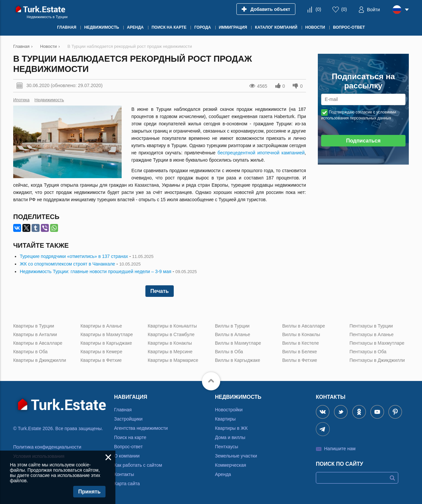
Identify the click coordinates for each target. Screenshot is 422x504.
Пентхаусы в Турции (371, 326)
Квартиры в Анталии (35, 334)
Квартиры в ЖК (231, 428)
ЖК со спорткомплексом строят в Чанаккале (67, 264)
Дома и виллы (230, 437)
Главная (123, 410)
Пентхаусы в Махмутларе (377, 343)
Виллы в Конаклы (301, 334)
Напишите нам (340, 449)
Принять (89, 492)
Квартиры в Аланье (101, 326)
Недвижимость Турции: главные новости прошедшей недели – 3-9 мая (96, 271)
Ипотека (21, 100)
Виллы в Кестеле (301, 343)
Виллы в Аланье (233, 334)
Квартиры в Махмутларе (107, 334)
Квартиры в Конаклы (170, 343)
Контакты (124, 474)
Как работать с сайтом (138, 465)
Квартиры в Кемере (101, 352)
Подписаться (363, 141)
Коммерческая (230, 465)
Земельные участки (236, 456)
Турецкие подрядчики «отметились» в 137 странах (74, 256)
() (318, 9)
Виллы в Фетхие (300, 360)
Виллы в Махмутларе (238, 343)
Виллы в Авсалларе (304, 326)
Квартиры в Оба (30, 352)
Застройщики (128, 419)
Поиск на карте (130, 437)
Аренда (223, 474)
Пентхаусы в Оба (368, 352)
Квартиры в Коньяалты (172, 326)
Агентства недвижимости (141, 428)
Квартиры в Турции (34, 326)
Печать (160, 291)
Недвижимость (49, 100)
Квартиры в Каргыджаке (106, 343)
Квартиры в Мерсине (170, 352)
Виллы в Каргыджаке (238, 360)
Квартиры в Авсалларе (38, 343)
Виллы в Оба (229, 352)
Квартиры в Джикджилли (40, 360)
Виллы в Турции (232, 326)
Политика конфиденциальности (47, 447)
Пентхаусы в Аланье (372, 334)
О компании (127, 456)
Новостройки (229, 410)
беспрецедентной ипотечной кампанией (261, 153)
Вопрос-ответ (128, 447)
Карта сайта (127, 484)
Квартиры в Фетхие (101, 360)
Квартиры (225, 419)
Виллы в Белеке (300, 352)
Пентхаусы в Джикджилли (377, 360)
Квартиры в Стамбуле (171, 334)
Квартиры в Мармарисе (173, 360)
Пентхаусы (226, 447)
